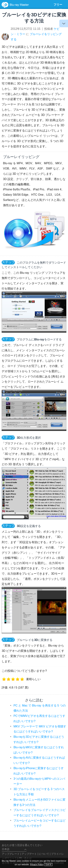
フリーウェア (58, 7)
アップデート (29, 854)
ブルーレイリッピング (21, 157)
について (44, 854)
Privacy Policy (37, 865)
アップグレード (11, 854)
